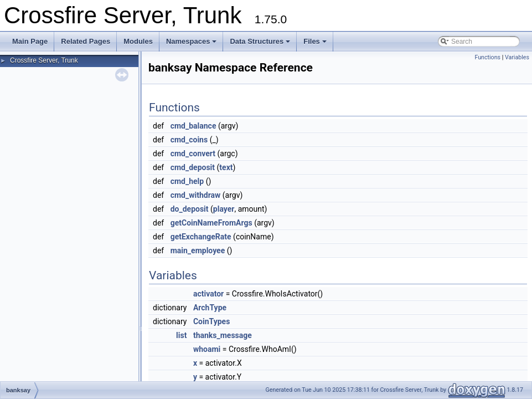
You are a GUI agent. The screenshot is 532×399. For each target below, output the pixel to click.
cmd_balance (193, 126)
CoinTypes (211, 321)
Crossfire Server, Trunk (44, 60)
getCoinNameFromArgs (211, 223)
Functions (487, 57)
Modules (138, 41)
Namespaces (192, 41)
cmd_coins (189, 140)
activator (208, 294)
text (226, 167)
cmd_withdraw (196, 195)
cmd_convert (193, 154)
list (181, 335)
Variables (517, 57)
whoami (207, 349)
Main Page (30, 41)
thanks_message (223, 335)
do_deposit (190, 209)
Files (315, 41)
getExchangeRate (201, 237)
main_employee (198, 250)
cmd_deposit (193, 167)
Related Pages (86, 41)
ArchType (210, 308)
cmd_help (187, 181)
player (224, 209)
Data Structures (260, 41)
